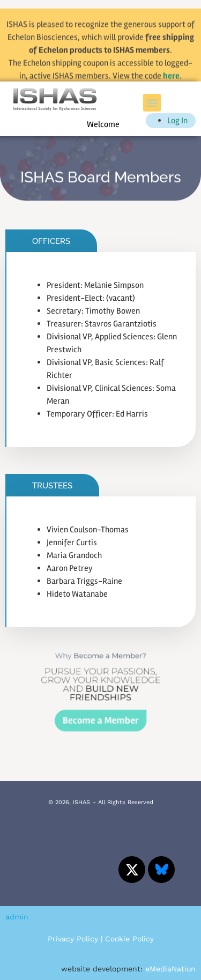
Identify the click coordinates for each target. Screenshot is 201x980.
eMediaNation (170, 969)
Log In (177, 121)
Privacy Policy (73, 939)
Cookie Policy (129, 939)
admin (17, 917)
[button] (152, 103)
